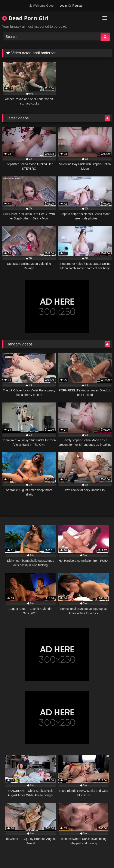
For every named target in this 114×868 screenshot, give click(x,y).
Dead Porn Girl (25, 18)
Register (78, 6)
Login (63, 6)
